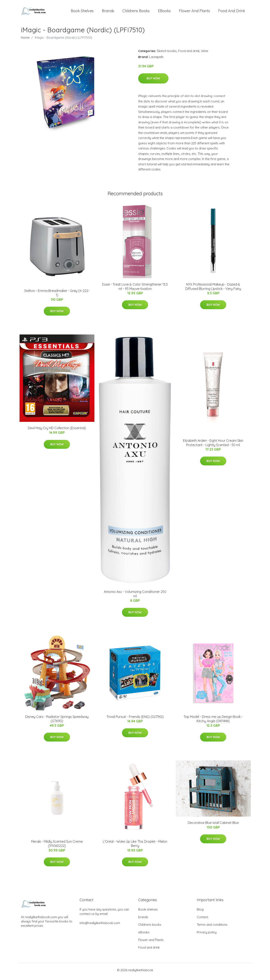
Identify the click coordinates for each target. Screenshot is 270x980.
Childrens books (136, 12)
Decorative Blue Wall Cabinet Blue (213, 826)
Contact (202, 920)
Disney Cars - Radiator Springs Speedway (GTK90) (57, 722)
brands (108, 12)
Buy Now (153, 81)
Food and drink (232, 12)
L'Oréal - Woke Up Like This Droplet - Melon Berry (135, 846)
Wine (205, 54)
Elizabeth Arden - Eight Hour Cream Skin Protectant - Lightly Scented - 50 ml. (213, 446)
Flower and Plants (194, 12)
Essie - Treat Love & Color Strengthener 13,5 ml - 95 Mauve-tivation (135, 289)
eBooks (164, 12)
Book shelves (82, 12)
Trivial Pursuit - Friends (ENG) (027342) (135, 720)
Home (25, 40)
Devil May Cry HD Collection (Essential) (57, 431)
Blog (200, 912)
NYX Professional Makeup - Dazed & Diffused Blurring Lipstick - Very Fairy (213, 289)
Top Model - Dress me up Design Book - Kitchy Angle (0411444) (213, 722)
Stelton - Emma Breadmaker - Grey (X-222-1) (57, 296)
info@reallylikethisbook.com (100, 926)
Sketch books (167, 54)
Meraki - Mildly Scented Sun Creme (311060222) (57, 846)
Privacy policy (207, 935)
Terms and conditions (212, 927)
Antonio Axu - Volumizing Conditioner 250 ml (135, 597)
